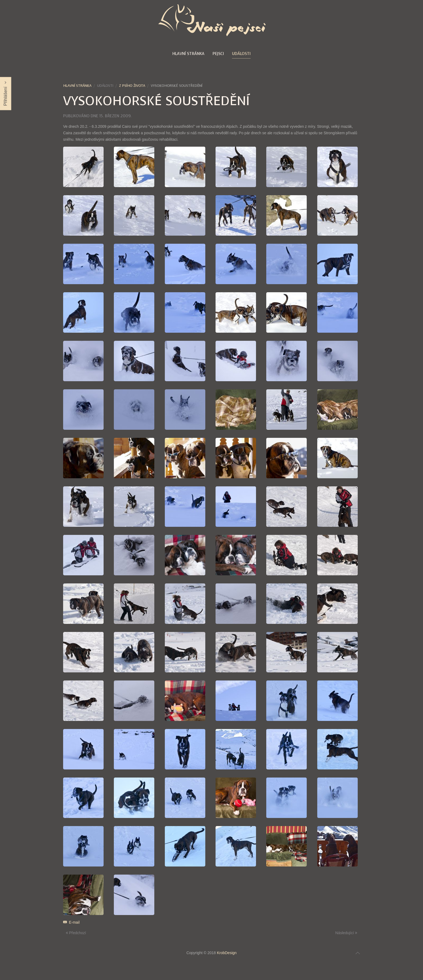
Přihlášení (6, 94)
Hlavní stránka (188, 54)
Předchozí (76, 933)
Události (241, 54)
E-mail (71, 922)
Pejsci (218, 54)
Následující (346, 933)
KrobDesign (227, 953)
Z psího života (132, 86)
